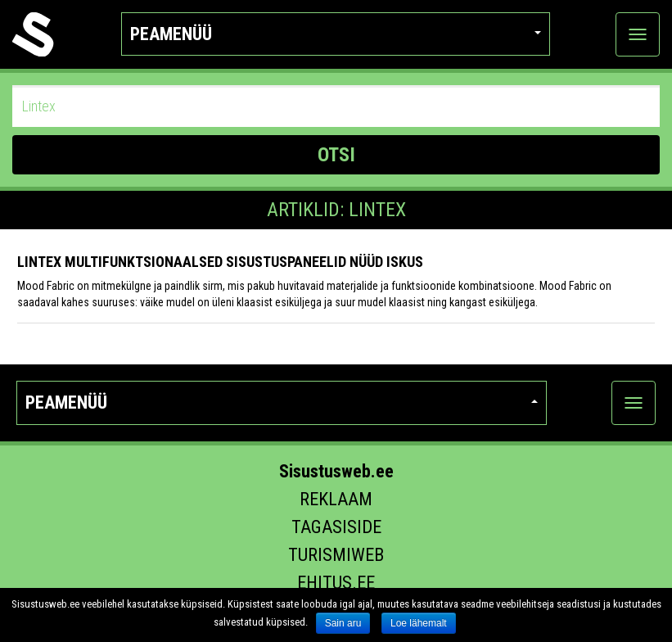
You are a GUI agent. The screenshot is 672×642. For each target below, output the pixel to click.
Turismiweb (336, 555)
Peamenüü (336, 34)
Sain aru (343, 623)
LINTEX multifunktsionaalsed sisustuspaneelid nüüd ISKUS (220, 262)
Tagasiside (336, 527)
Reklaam (336, 499)
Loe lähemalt (419, 623)
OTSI (336, 155)
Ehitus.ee (336, 583)
